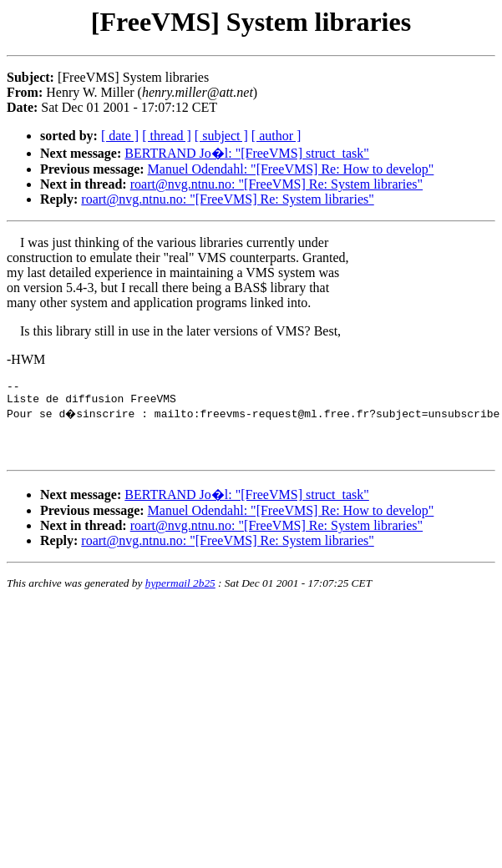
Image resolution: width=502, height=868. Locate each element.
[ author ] (276, 136)
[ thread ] (167, 136)
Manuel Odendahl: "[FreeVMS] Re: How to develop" (291, 169)
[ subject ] (221, 136)
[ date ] (120, 136)
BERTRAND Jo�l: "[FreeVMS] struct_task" (247, 153)
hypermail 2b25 (180, 593)
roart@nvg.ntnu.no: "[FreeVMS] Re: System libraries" (276, 184)
